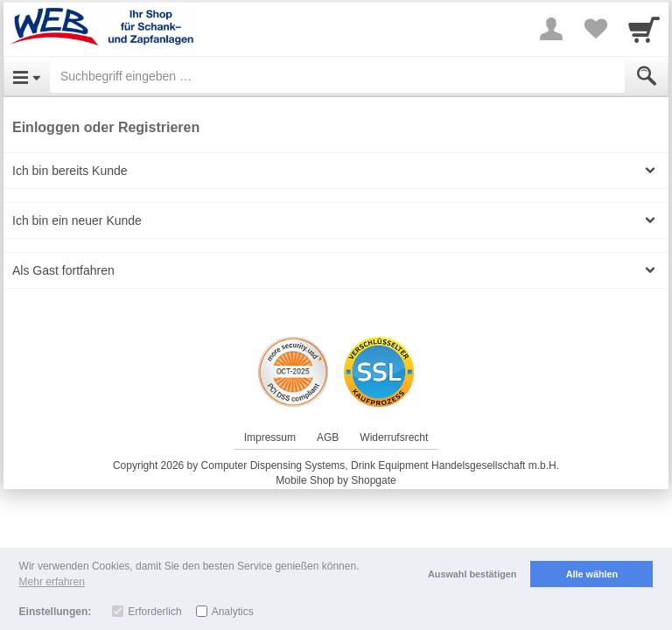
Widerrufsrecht (394, 437)
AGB (328, 437)
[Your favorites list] (595, 29)
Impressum (270, 437)
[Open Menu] (27, 76)
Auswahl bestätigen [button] (472, 574)
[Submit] (647, 76)
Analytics (233, 612)
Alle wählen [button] (592, 574)
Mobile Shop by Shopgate (336, 480)
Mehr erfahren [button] (52, 582)
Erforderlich (154, 612)
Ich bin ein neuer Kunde (77, 220)
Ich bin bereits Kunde (70, 171)
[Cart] (644, 29)
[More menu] (551, 29)
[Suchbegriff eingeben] (337, 76)
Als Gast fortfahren (63, 270)
